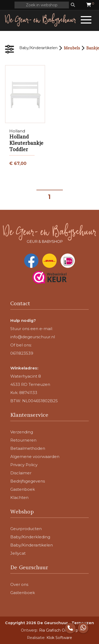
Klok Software (59, 638)
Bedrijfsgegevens (28, 481)
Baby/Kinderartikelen (38, 48)
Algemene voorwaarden (35, 457)
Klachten (19, 497)
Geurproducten (26, 529)
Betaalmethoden (28, 448)
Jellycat (18, 553)
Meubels (72, 48)
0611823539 (22, 353)
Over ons (19, 584)
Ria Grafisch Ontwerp (59, 630)
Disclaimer (21, 473)
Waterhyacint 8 (26, 376)
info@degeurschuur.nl (33, 337)
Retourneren (23, 440)
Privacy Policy (24, 465)
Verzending (22, 432)
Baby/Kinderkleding (30, 537)
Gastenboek (23, 489)
